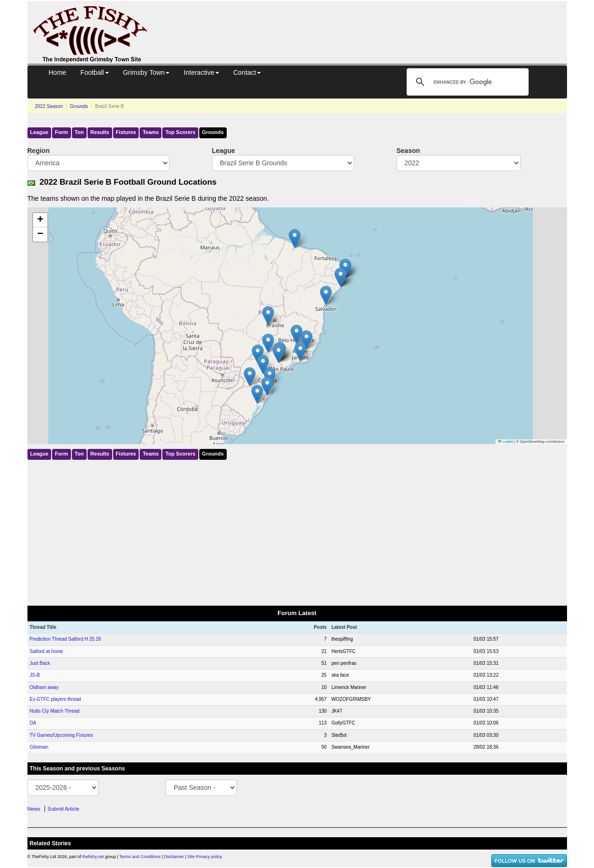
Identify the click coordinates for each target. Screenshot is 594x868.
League (40, 132)
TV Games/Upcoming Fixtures (62, 735)
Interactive (201, 72)
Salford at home (47, 651)
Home (58, 72)
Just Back (40, 663)
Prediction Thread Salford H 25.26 (66, 639)
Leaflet (505, 442)
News (34, 809)
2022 (49, 106)
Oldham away (44, 687)
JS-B (35, 675)
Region (39, 151)
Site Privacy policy (205, 857)
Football (95, 72)
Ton (79, 132)
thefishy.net (93, 857)
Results (100, 132)
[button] (297, 334)
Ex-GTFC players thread (55, 699)
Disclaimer (174, 857)
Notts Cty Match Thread (55, 711)
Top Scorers (180, 132)
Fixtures (126, 132)
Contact (247, 72)
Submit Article (63, 809)
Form (62, 132)
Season (408, 151)
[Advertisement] (366, 23)
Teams (151, 132)
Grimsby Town (146, 72)
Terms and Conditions (140, 857)
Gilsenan (39, 747)
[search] (466, 82)
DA (33, 723)
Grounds (79, 106)
